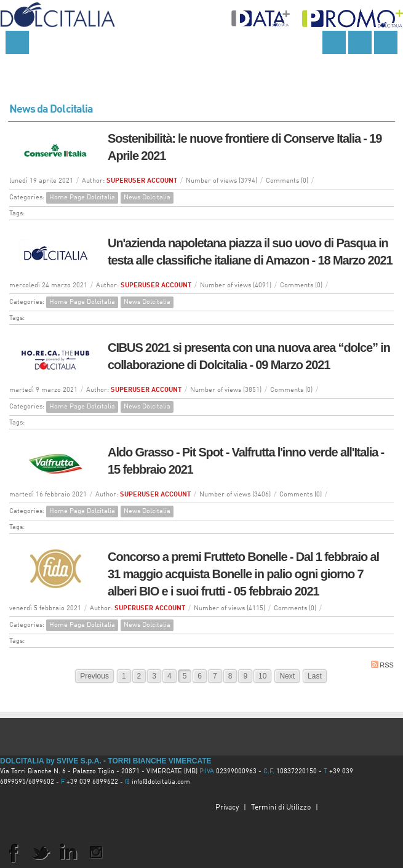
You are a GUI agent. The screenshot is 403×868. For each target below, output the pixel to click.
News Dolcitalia (147, 198)
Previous (94, 676)
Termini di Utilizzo (281, 808)
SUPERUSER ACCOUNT (142, 181)
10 (262, 676)
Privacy (227, 808)
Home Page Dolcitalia (82, 198)
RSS (382, 665)
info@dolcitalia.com (161, 782)
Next (287, 676)
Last (315, 676)
